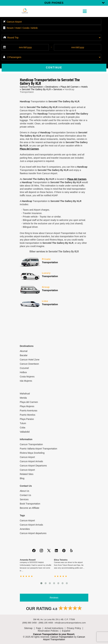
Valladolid (25, 432)
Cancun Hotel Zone (30, 360)
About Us (25, 491)
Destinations (52, 87)
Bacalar (24, 355)
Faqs (39, 628)
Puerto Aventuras (29, 411)
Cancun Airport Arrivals (31, 461)
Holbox (23, 372)
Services (58, 89)
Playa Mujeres (27, 406)
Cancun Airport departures (33, 533)
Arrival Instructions (54, 628)
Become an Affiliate (30, 508)
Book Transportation (30, 504)
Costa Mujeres (27, 377)
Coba (23, 428)
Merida (23, 398)
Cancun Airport (27, 457)
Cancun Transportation (31, 87)
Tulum (23, 423)
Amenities (25, 529)
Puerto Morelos (28, 415)
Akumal (24, 351)
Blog (22, 478)
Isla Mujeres (26, 381)
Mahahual (25, 394)
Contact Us (25, 495)
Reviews (54, 598)
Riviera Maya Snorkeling (32, 453)
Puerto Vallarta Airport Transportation (39, 449)
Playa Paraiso (27, 419)
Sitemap (28, 628)
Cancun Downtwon (29, 364)
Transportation (65, 261)
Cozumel (24, 368)
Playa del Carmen (69, 87)
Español (66, 631)
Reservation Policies (48, 631)
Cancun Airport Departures (33, 466)
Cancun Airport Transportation (64, 638)
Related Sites (27, 474)
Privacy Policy (74, 628)
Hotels (84, 87)
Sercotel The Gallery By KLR (36, 89)
